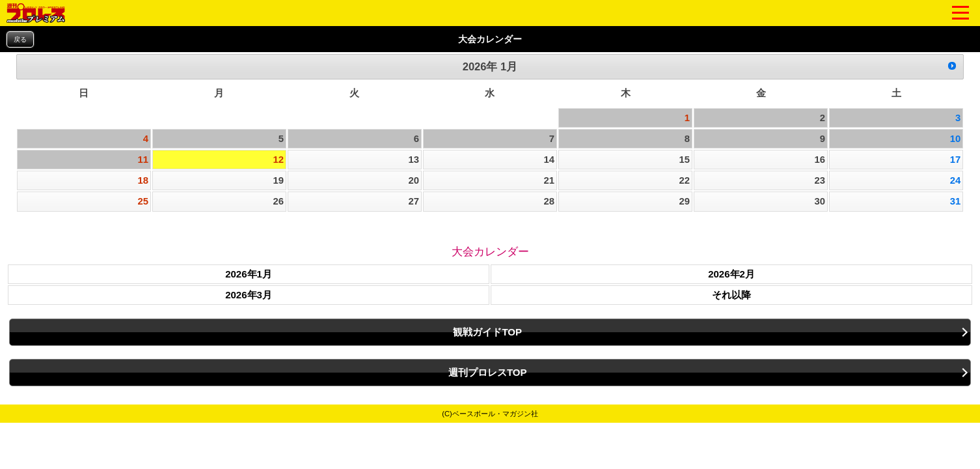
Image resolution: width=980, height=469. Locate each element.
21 (550, 180)
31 (956, 201)
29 (685, 201)
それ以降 (731, 295)
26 (278, 201)
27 (414, 201)
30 (820, 201)
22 (685, 180)
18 (143, 180)
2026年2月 (731, 274)
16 (820, 160)
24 (956, 180)
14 (550, 160)
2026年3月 (249, 295)
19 (278, 180)
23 (820, 180)
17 (956, 160)
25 (143, 201)
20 (414, 180)
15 (685, 160)
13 (414, 160)
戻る (20, 39)
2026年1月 (249, 274)
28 (550, 201)
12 (278, 160)
